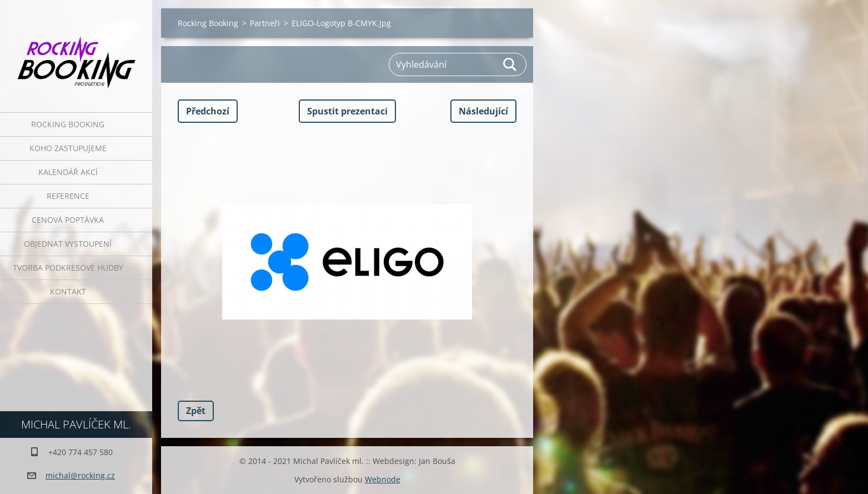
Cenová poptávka (68, 220)
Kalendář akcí (68, 172)
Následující (483, 111)
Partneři (265, 23)
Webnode (383, 479)
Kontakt (68, 291)
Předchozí (208, 111)
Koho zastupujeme (68, 148)
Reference (68, 196)
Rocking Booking (68, 124)
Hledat (510, 64)
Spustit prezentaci (347, 111)
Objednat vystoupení (68, 244)
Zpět (196, 411)
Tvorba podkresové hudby (68, 268)
